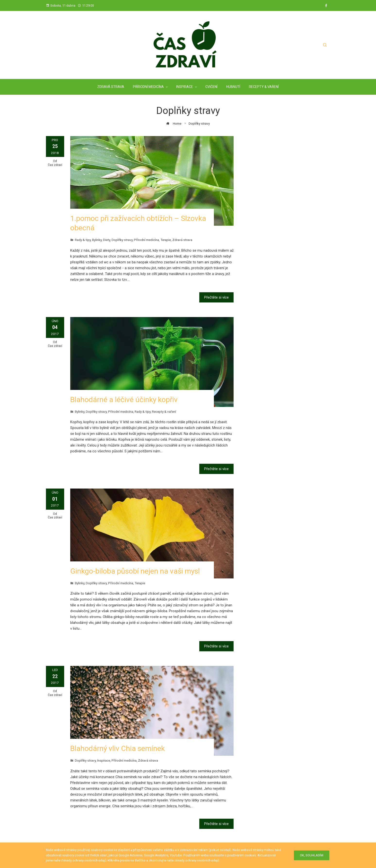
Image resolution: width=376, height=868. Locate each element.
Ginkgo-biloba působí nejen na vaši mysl (135, 571)
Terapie (166, 240)
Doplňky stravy (122, 240)
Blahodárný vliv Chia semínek (118, 748)
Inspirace (104, 760)
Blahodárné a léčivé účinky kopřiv (124, 400)
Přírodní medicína (146, 240)
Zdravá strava (182, 240)
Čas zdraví (55, 165)
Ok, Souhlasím (312, 855)
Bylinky (97, 240)
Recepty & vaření (164, 412)
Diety (107, 240)
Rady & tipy (83, 240)
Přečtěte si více (216, 297)
